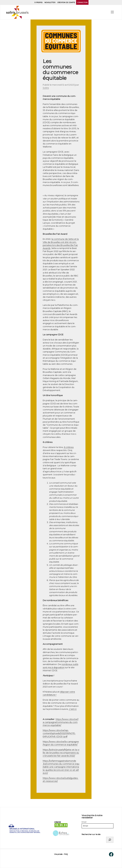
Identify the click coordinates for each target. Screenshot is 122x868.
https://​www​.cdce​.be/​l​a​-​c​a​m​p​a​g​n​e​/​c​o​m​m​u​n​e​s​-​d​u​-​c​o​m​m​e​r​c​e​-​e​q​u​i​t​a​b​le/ (61, 722)
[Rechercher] (110, 840)
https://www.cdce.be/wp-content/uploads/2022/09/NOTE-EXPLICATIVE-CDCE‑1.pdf (59, 733)
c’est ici (73, 709)
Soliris (46, 88)
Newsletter (50, 2)
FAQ (66, 854)
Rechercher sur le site (91, 834)
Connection (82, 2)
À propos (38, 2)
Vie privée (58, 854)
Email (84, 822)
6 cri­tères (69, 447)
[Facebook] (111, 854)
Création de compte (66, 2)
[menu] (112, 12)
